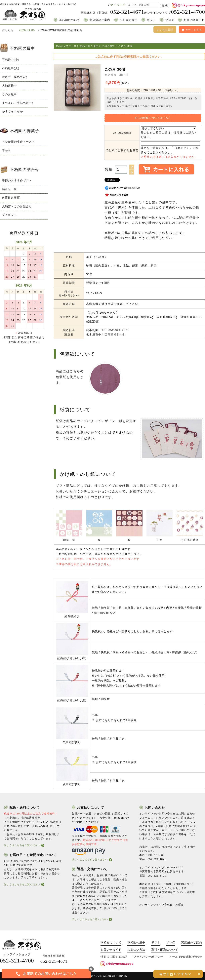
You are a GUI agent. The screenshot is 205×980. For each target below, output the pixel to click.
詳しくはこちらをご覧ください (22, 845)
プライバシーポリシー (148, 957)
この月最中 (108, 46)
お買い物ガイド (194, 20)
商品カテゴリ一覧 (66, 46)
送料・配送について (165, 950)
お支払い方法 (136, 950)
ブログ (170, 20)
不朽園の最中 (129, 20)
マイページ (118, 5)
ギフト (151, 20)
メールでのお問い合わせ (186, 957)
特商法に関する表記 (114, 957)
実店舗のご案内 (100, 20)
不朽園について (70, 20)
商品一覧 (85, 46)
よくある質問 (165, 30)
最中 (96, 46)
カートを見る (192, 30)
